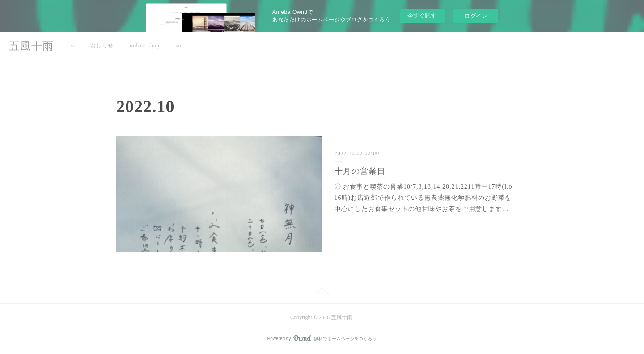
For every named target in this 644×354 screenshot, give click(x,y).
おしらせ (102, 46)
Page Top (322, 293)
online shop (145, 46)
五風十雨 (31, 46)
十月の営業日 (360, 171)
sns (180, 46)
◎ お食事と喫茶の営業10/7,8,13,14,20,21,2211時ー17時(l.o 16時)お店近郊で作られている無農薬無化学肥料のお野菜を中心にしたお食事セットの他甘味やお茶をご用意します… (424, 198)
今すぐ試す (422, 15)
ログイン (476, 16)
